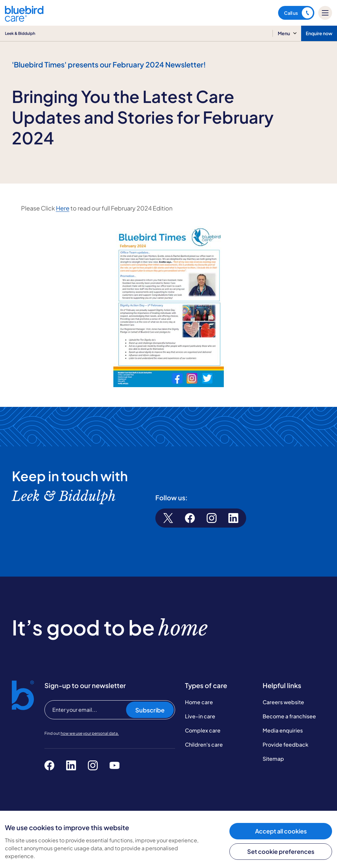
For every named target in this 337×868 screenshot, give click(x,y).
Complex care (203, 730)
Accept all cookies (281, 831)
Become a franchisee (289, 716)
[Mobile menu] (325, 13)
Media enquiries (283, 730)
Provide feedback (285, 744)
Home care (199, 702)
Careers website (283, 702)
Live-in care (200, 716)
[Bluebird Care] (24, 19)
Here (63, 208)
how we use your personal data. (90, 733)
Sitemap (273, 759)
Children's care (204, 744)
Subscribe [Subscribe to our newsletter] (150, 710)
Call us (298, 13)
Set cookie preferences (281, 851)
